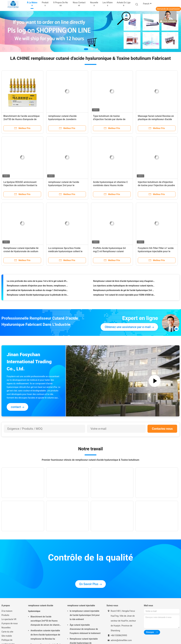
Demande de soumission (168, 9)
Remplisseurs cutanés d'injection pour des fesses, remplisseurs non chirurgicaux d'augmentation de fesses (38, 286)
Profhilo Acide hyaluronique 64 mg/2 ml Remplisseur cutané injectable (109, 251)
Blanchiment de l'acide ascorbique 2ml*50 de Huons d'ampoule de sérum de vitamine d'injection (22, 119)
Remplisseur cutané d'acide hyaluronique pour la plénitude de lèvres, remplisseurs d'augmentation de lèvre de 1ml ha (38, 296)
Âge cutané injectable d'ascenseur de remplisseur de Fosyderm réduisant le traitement (85, 629)
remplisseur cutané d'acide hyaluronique (41, 608)
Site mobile (7, 636)
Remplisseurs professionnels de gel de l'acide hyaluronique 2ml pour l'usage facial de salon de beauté (124, 291)
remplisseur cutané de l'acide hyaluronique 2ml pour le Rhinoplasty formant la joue (64, 185)
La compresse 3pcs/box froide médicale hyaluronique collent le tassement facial (65, 251)
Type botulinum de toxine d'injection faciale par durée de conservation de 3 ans (109, 119)
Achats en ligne (124, 4)
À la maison (7, 611)
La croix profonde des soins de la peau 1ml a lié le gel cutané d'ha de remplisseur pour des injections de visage (38, 282)
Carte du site (7, 632)
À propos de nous (10, 623)
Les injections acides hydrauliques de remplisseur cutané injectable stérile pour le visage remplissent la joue (124, 286)
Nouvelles (6, 628)
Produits (5, 615)
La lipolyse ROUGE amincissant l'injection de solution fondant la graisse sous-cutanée (20, 185)
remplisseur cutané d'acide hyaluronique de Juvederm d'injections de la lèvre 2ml (62, 119)
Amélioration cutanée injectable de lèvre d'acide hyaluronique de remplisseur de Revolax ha (45, 635)
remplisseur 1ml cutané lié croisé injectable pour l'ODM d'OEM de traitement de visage (124, 296)
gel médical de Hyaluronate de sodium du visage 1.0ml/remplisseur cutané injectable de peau (38, 291)
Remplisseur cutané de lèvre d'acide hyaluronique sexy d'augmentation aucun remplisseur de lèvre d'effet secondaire (124, 282)
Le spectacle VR (9, 619)
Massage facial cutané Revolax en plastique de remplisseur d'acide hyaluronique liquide (156, 119)
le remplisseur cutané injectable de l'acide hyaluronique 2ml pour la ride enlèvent (85, 615)
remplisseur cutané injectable (81, 605)
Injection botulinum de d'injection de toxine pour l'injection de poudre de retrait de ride (156, 185)
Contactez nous (162, 429)
